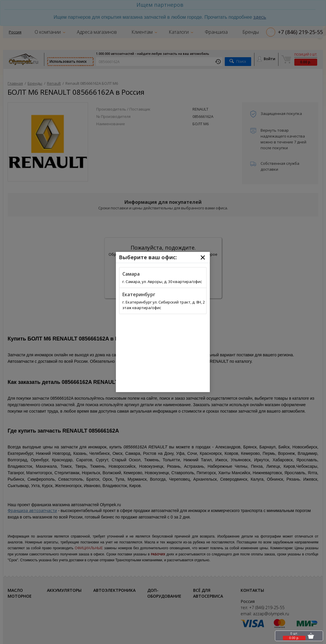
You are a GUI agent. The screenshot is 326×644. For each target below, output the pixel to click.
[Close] (203, 257)
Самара (131, 274)
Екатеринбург (139, 294)
